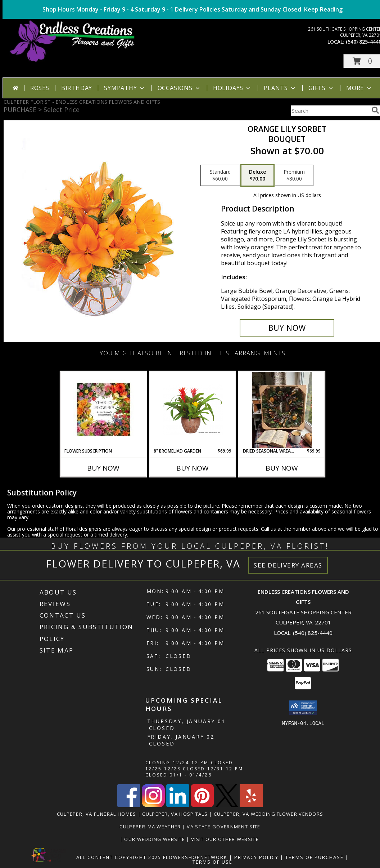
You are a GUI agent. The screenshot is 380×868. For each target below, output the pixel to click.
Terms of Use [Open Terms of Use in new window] (212, 862)
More (359, 88)
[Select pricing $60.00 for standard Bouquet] (220, 175)
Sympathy (125, 88)
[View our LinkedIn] (178, 805)
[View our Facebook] (129, 805)
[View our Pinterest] (202, 805)
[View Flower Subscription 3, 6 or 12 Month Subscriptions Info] (103, 410)
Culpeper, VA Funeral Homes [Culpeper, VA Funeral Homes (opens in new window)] (97, 814)
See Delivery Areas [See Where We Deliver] (288, 565)
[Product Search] (330, 111)
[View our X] (227, 805)
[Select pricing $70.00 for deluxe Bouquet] (257, 175)
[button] (303, 708)
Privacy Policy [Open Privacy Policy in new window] (256, 857)
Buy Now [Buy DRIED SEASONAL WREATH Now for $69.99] (282, 468)
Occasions (179, 88)
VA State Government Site (223, 827)
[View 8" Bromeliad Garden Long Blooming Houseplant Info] (193, 410)
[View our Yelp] (251, 805)
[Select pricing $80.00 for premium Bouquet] (294, 175)
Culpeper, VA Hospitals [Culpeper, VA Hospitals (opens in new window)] (175, 814)
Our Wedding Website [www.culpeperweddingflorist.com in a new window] (155, 839)
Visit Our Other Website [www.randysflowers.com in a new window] (226, 839)
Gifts (321, 88)
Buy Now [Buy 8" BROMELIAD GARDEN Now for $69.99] (193, 468)
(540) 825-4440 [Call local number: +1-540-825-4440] (313, 633)
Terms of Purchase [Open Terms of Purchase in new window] (315, 857)
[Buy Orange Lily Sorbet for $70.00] (287, 328)
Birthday (77, 88)
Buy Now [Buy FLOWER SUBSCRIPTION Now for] (103, 468)
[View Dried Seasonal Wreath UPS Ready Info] (282, 410)
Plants (280, 88)
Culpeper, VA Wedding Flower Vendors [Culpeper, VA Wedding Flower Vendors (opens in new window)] (269, 814)
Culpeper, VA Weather (150, 827)
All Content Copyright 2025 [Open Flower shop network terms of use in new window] (119, 857)
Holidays (232, 88)
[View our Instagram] (153, 805)
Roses (40, 88)
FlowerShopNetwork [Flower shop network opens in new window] (195, 857)
